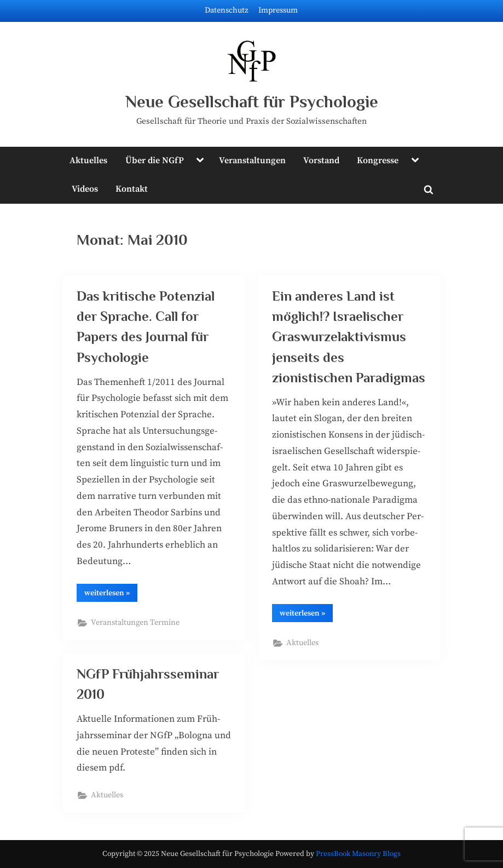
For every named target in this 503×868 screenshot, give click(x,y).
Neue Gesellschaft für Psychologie (252, 102)
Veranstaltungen (252, 160)
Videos (85, 189)
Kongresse (378, 160)
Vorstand (321, 160)
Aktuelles (88, 160)
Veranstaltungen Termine (135, 623)
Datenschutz (227, 10)
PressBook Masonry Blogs (358, 854)
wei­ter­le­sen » (111, 595)
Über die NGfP (155, 160)
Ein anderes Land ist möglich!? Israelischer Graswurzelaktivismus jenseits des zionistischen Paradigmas (349, 337)
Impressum (278, 10)
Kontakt (132, 189)
